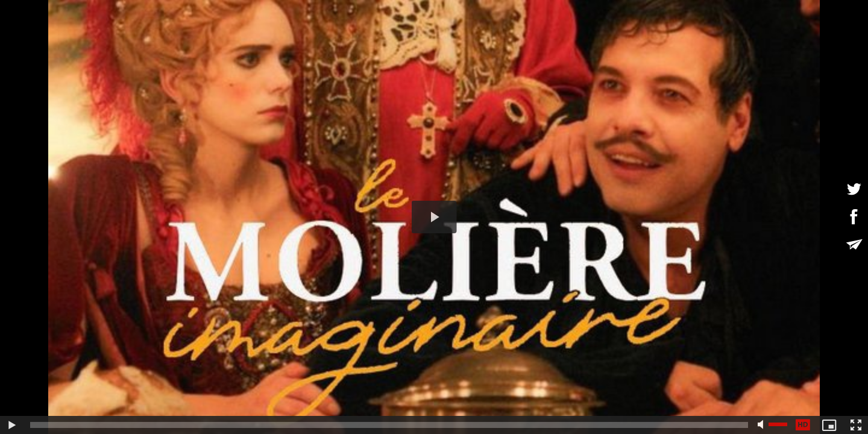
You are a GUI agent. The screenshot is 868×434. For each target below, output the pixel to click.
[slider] (389, 425)
